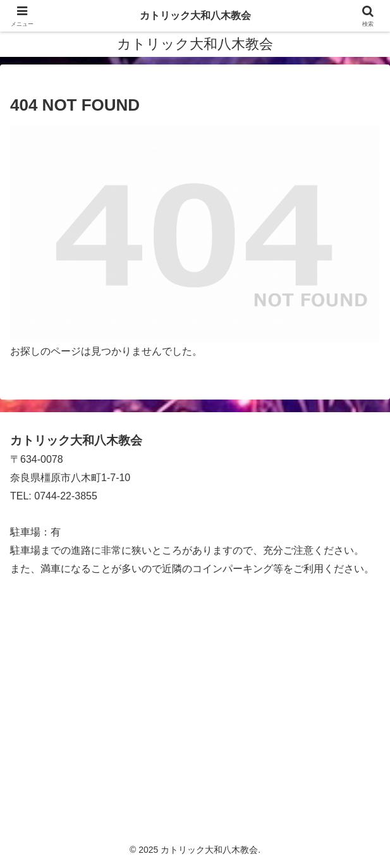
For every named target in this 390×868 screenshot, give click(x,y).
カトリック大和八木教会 (195, 15)
